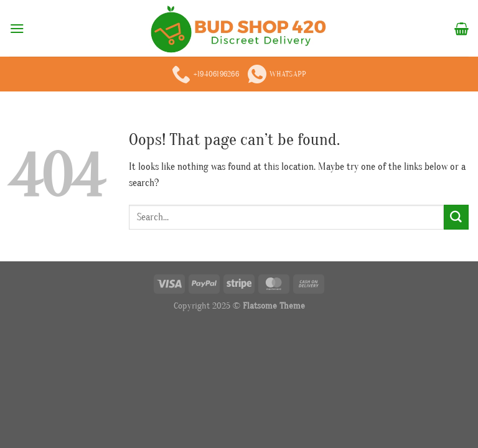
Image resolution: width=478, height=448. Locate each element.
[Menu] (17, 28)
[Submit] (456, 217)
